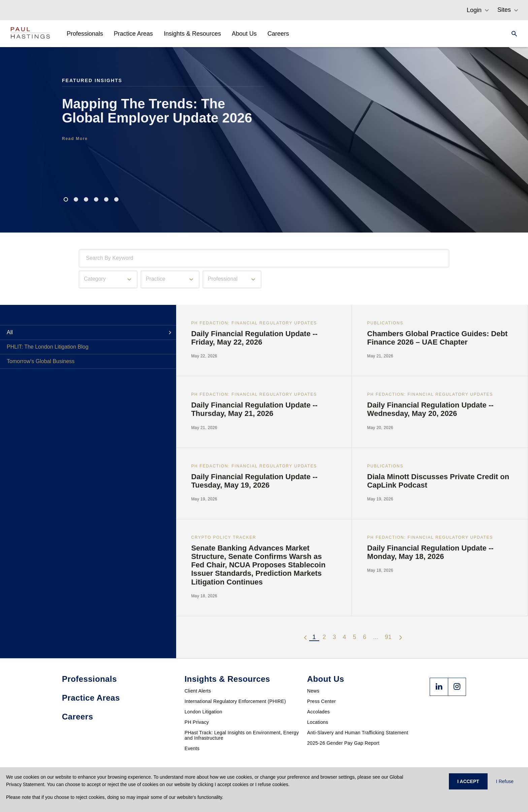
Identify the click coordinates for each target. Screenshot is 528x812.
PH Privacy (197, 722)
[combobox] (87, 258)
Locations (318, 722)
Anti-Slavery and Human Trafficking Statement (358, 733)
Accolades (318, 712)
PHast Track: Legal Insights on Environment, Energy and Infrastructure (242, 735)
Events (192, 748)
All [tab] (10, 332)
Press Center (321, 701)
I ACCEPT (468, 781)
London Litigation (203, 712)
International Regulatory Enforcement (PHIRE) (235, 701)
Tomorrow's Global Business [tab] (41, 361)
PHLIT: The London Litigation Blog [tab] (48, 347)
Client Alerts (198, 691)
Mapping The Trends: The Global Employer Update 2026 (157, 111)
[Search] (512, 34)
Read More (75, 139)
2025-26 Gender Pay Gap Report (343, 743)
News (313, 691)
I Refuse (505, 781)
